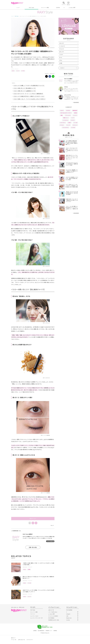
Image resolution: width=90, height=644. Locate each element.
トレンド (18, 71)
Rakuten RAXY (17, 3)
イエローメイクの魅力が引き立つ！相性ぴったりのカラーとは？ (29, 96)
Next (52, 525)
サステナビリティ (30, 640)
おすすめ (68, 110)
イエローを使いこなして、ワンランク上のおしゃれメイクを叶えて (29, 99)
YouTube (68, 620)
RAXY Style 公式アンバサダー (66, 113)
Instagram (68, 614)
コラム (61, 60)
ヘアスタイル (65, 120)
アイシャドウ (68, 115)
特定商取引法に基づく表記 (54, 620)
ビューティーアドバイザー (36, 618)
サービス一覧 (14, 640)
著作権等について (49, 631)
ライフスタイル (65, 128)
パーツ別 (29, 583)
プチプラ (73, 120)
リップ (73, 118)
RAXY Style (31, 8)
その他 (61, 63)
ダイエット (75, 125)
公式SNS (58, 8)
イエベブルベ (63, 123)
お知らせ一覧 (51, 610)
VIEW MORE (76, 102)
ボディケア (62, 52)
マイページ (33, 614)
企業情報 (35, 631)
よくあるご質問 (72, 8)
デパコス (62, 125)
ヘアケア (61, 55)
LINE (67, 616)
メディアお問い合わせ (53, 612)
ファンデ (68, 125)
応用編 (29, 569)
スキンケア (62, 43)
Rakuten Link (69, 618)
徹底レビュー (66, 118)
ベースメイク (62, 46)
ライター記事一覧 (50, 541)
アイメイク (17, 69)
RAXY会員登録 (69, 610)
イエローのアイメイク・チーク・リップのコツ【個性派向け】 (28, 94)
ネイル (61, 57)
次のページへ (33, 519)
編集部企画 (75, 110)
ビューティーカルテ (34, 616)
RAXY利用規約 (51, 618)
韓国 (62, 115)
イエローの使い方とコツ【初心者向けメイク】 (25, 88)
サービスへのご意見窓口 (53, 616)
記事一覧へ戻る (33, 547)
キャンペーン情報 (45, 8)
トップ (18, 8)
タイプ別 (23, 71)
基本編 (76, 113)
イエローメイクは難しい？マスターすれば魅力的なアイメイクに (29, 85)
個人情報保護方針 (41, 631)
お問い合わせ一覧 (21, 640)
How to (13, 71)
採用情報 (55, 631)
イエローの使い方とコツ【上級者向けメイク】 (25, 91)
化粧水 (69, 123)
